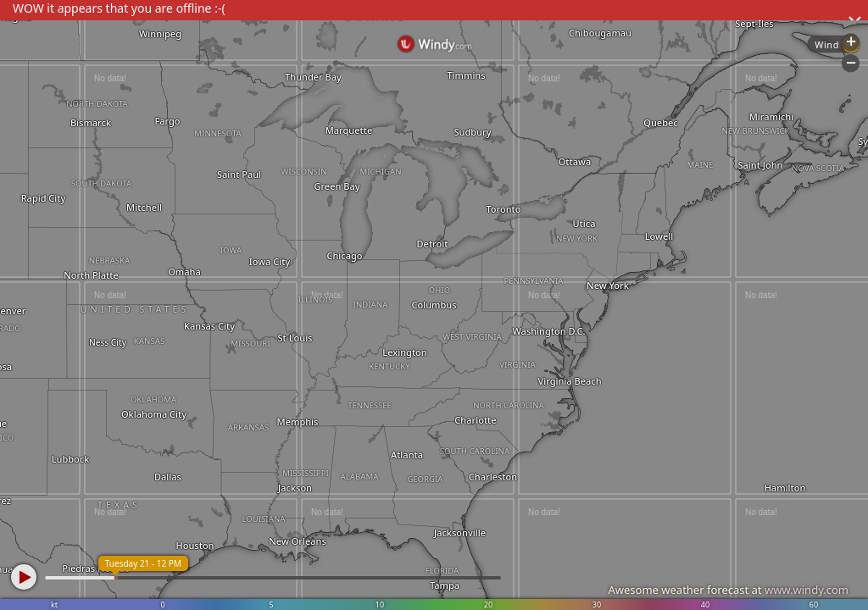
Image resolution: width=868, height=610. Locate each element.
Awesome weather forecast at (728, 590)
